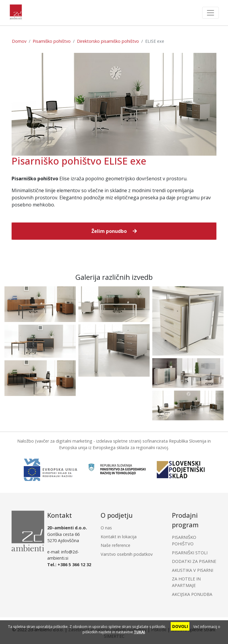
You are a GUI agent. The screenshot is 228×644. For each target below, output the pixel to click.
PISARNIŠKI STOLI (190, 553)
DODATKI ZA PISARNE (194, 561)
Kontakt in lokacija (119, 537)
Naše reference (115, 545)
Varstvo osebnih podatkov (127, 554)
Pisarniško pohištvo (52, 41)
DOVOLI (180, 626)
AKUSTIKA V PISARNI (193, 570)
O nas (106, 528)
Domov (19, 41)
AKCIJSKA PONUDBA (192, 594)
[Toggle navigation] (210, 13)
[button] (114, 231)
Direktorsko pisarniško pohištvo (108, 41)
